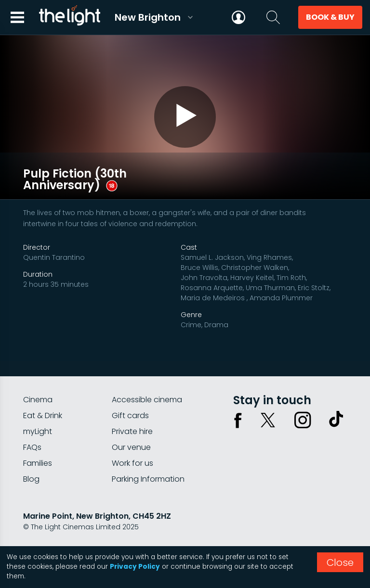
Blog (31, 463)
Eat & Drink (43, 400)
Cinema (38, 384)
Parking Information (148, 463)
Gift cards (130, 400)
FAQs (32, 431)
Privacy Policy (135, 567)
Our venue (131, 431)
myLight (38, 415)
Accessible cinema (147, 384)
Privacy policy (47, 537)
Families (38, 447)
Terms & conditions (110, 537)
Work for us (132, 447)
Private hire (132, 415)
